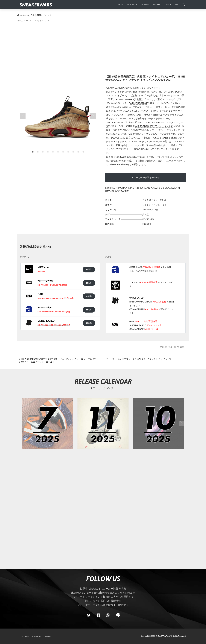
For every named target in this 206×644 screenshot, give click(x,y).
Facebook (122, 164)
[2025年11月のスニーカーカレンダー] (103, 423)
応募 (89, 283)
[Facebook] (98, 615)
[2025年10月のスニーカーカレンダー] (159, 423)
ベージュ (156, 205)
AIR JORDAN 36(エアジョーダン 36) (154, 126)
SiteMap (25, 636)
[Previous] (60, 361)
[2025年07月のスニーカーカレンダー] (47, 423)
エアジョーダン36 (158, 200)
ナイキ (145, 200)
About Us (36, 636)
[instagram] (108, 615)
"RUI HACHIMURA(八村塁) (129, 99)
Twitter (112, 164)
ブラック (147, 205)
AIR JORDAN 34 (139, 103)
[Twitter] (89, 615)
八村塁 (145, 214)
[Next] (146, 359)
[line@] (117, 615)
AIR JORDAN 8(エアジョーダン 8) (124, 122)
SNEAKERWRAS (163, 636)
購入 (89, 269)
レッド (164, 205)
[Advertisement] (103, 50)
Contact (48, 636)
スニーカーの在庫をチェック (146, 177)
